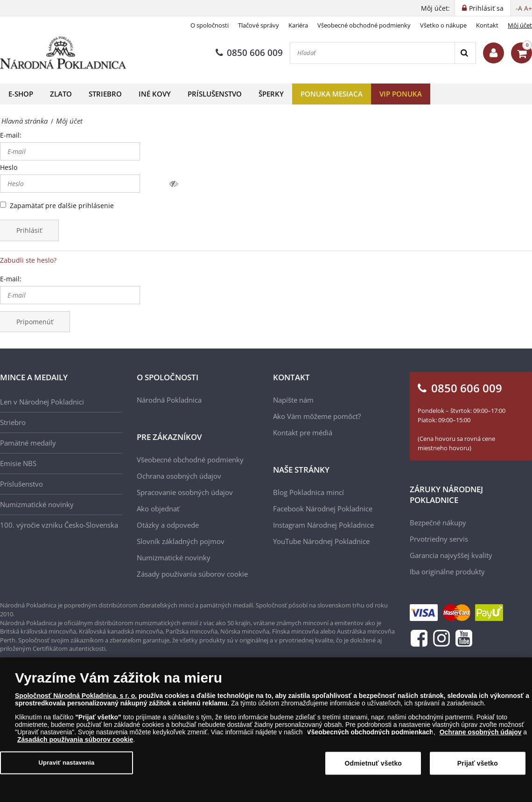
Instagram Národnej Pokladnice (323, 525)
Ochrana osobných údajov (179, 476)
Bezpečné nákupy (438, 523)
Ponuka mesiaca (332, 94)
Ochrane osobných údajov (481, 735)
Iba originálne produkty (447, 572)
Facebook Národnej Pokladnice (323, 509)
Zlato (61, 94)
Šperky (271, 94)
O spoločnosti (210, 25)
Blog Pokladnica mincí (308, 492)
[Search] (465, 53)
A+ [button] (528, 8)
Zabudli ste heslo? (28, 260)
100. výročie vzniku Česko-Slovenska (59, 525)
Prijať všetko (478, 766)
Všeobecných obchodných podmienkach (370, 735)
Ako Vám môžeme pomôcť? (317, 416)
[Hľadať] (372, 53)
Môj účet (520, 25)
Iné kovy (155, 94)
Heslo (9, 167)
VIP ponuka (401, 94)
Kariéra (298, 25)
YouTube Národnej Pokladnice (321, 541)
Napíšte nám (293, 400)
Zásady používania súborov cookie (192, 574)
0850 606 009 (249, 53)
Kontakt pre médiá (303, 432)
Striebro (105, 94)
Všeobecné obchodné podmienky (364, 25)
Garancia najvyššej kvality (451, 555)
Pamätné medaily (28, 443)
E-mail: (11, 135)
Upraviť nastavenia (67, 765)
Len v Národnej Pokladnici (42, 402)
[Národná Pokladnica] (63, 53)
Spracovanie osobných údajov (185, 492)
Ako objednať (158, 509)
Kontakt (487, 25)
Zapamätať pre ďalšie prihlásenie (62, 206)
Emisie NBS (18, 463)
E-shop (21, 94)
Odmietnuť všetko (374, 766)
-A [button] (519, 8)
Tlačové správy (259, 25)
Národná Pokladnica (169, 400)
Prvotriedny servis (439, 539)
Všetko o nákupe (443, 25)
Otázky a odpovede (168, 525)
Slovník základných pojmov (181, 541)
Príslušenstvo (215, 94)
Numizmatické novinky (37, 504)
